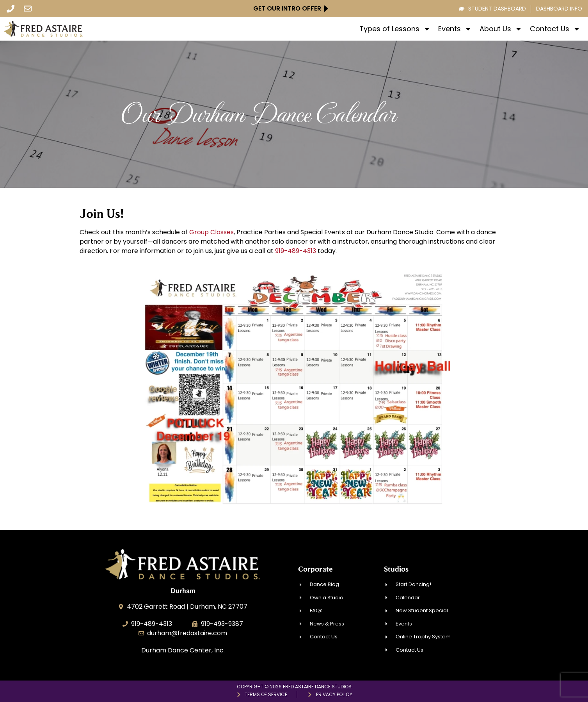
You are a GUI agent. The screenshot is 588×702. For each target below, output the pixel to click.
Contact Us (555, 29)
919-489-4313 (296, 251)
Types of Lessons (395, 29)
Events (455, 29)
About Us (501, 29)
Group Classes (211, 232)
